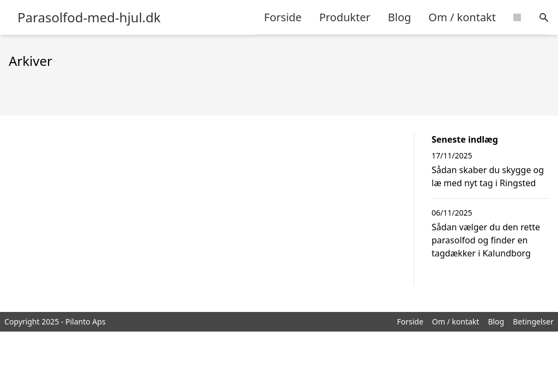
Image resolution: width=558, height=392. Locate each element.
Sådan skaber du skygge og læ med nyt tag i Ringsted (488, 176)
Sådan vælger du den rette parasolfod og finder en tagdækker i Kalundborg (486, 240)
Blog (400, 17)
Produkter (345, 17)
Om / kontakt (462, 17)
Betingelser (533, 321)
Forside (283, 17)
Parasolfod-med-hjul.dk (89, 17)
